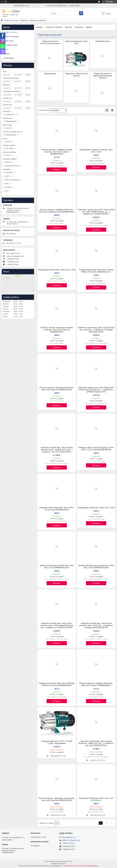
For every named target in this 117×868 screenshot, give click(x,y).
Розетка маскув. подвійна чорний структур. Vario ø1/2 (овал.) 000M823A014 (57, 152)
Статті (6, 50)
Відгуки (89, 27)
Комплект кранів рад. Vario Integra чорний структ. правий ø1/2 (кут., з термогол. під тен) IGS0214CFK (57, 450)
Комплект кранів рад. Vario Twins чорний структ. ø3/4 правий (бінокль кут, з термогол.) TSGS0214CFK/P (57, 625)
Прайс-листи (8, 41)
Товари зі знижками (11, 37)
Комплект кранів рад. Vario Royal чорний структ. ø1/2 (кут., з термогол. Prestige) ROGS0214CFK (96, 625)
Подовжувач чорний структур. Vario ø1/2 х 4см (96, 151)
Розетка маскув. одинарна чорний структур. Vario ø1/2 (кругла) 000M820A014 (57, 330)
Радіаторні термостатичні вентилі (76, 75)
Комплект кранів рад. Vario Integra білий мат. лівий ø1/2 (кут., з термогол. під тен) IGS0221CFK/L (96, 743)
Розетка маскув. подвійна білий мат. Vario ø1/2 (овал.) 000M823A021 (96, 684)
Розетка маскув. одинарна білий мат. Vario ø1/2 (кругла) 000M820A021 (57, 389)
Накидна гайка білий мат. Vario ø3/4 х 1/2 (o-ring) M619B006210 (57, 509)
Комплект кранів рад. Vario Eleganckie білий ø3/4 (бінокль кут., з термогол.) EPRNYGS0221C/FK (96, 390)
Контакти (79, 27)
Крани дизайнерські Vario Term (76, 42)
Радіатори (24, 20)
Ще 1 (7, 191)
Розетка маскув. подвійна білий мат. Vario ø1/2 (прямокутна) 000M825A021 (57, 211)
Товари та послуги (11, 20)
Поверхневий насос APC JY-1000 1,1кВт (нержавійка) (57, 742)
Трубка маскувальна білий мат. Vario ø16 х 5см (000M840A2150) (57, 567)
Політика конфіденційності (90, 866)
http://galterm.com (13, 253)
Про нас (68, 27)
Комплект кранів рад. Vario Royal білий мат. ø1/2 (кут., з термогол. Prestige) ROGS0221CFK (96, 330)
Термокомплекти (103, 41)
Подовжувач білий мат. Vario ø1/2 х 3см (96, 508)
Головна (39, 27)
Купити (58, 170)
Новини (7, 54)
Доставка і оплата (11, 45)
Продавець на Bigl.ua (58, 864)
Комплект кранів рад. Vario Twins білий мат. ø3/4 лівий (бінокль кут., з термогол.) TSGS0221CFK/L (96, 212)
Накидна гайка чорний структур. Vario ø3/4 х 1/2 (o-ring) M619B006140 (96, 449)
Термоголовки (50, 74)
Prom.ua (70, 861)
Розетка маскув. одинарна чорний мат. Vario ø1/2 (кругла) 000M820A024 (57, 799)
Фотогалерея (9, 58)
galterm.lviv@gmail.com (15, 256)
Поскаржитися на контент (72, 866)
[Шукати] (81, 13)
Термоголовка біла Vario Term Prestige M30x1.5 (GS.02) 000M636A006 (57, 684)
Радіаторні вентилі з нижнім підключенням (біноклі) (103, 76)
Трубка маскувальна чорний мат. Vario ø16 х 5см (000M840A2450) (96, 567)
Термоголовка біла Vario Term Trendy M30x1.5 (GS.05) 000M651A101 (96, 271)
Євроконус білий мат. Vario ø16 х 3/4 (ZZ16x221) (96, 799)
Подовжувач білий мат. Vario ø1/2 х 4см (57, 270)
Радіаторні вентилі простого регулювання (50, 42)
